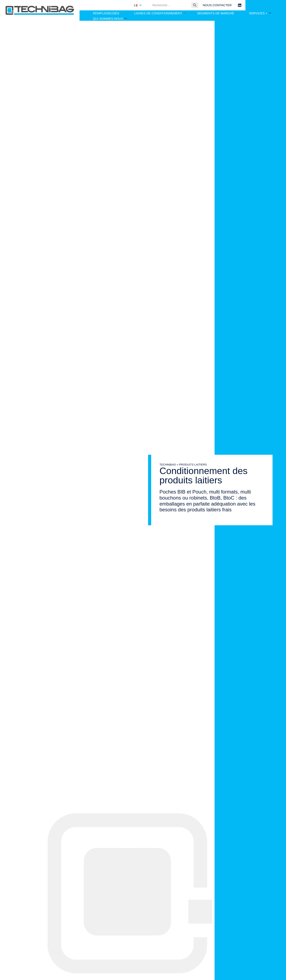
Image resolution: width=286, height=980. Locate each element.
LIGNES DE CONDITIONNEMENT (160, 13)
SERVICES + (260, 13)
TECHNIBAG (162, 465)
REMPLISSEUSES (108, 13)
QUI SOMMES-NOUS (110, 19)
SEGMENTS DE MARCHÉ (217, 13)
